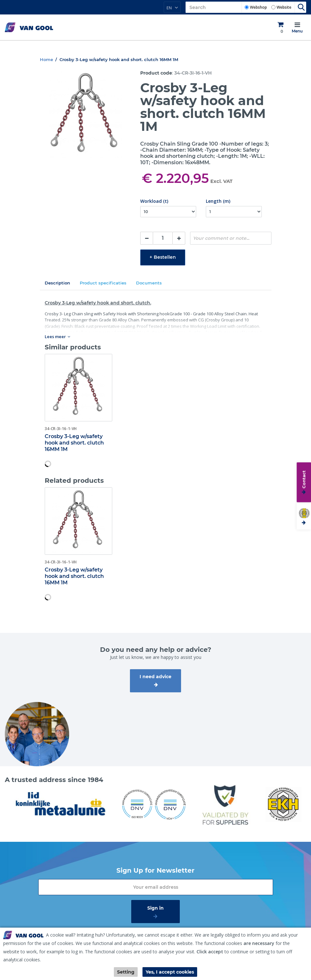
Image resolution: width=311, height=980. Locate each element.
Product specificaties (103, 283)
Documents (149, 283)
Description (57, 283)
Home (46, 59)
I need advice (155, 677)
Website (284, 7)
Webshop (258, 7)
